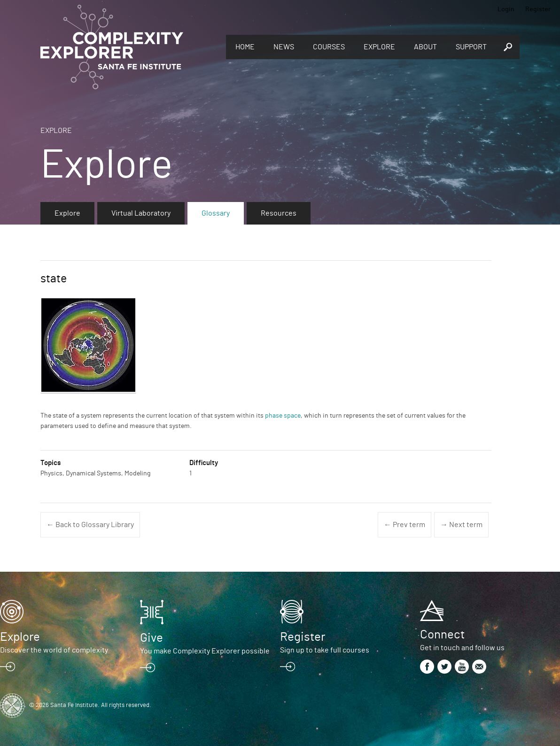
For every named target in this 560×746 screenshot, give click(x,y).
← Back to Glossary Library (90, 525)
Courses (329, 47)
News (284, 47)
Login (506, 9)
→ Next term (461, 525)
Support (471, 47)
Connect (442, 635)
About (425, 47)
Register (538, 9)
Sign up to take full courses (325, 650)
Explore (379, 47)
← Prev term (404, 525)
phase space (283, 416)
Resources (279, 213)
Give (152, 638)
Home (245, 47)
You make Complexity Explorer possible (205, 651)
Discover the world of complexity (54, 650)
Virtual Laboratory (141, 213)
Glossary (216, 213)
